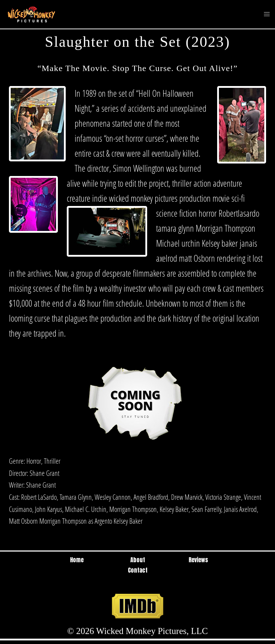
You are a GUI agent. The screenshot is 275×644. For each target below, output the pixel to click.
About (138, 560)
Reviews (198, 560)
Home (77, 560)
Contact (138, 570)
